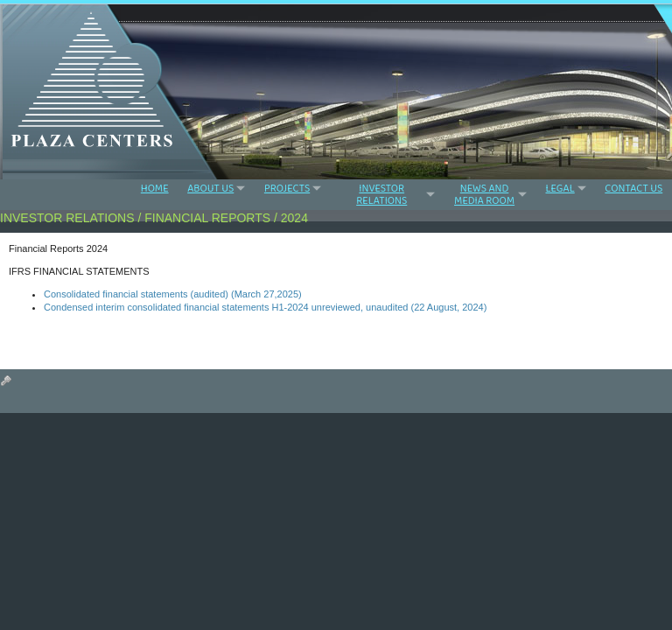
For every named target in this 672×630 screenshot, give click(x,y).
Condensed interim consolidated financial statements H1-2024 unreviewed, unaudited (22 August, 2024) (265, 307)
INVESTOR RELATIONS (381, 194)
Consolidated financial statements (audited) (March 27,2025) (173, 294)
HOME (155, 189)
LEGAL (560, 188)
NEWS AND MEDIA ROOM (484, 194)
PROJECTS (287, 188)
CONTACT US (633, 189)
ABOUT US (210, 188)
